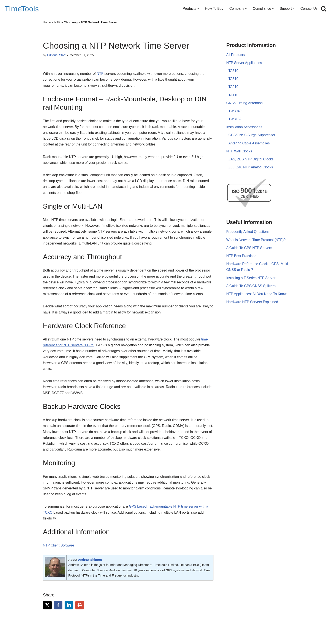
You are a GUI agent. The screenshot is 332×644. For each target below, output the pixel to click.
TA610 (234, 71)
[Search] (324, 9)
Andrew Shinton (90, 560)
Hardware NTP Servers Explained (252, 302)
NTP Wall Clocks (239, 151)
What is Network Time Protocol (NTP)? (256, 240)
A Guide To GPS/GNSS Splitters (251, 286)
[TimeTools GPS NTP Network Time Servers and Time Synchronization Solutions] (22, 9)
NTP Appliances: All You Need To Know (257, 294)
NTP (57, 22)
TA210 (234, 87)
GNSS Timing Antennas (245, 103)
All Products (236, 55)
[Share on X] (47, 605)
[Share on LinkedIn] (69, 605)
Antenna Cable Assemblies (249, 143)
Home (47, 22)
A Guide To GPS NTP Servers (249, 248)
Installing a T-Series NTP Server (251, 278)
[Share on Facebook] (58, 605)
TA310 (234, 79)
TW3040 (235, 111)
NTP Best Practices (241, 256)
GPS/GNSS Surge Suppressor (252, 135)
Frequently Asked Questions (248, 232)
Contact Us (309, 9)
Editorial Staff (56, 55)
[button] (198, 9)
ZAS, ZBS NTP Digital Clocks (251, 159)
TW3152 (235, 119)
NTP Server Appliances (244, 63)
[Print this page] (80, 605)
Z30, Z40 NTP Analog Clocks (251, 167)
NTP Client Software (59, 545)
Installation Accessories (244, 127)
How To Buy (214, 9)
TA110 (234, 95)
